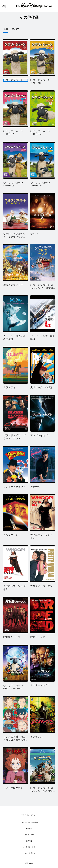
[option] (8, 30)
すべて (16, 29)
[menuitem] (6, 6)
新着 (6, 29)
